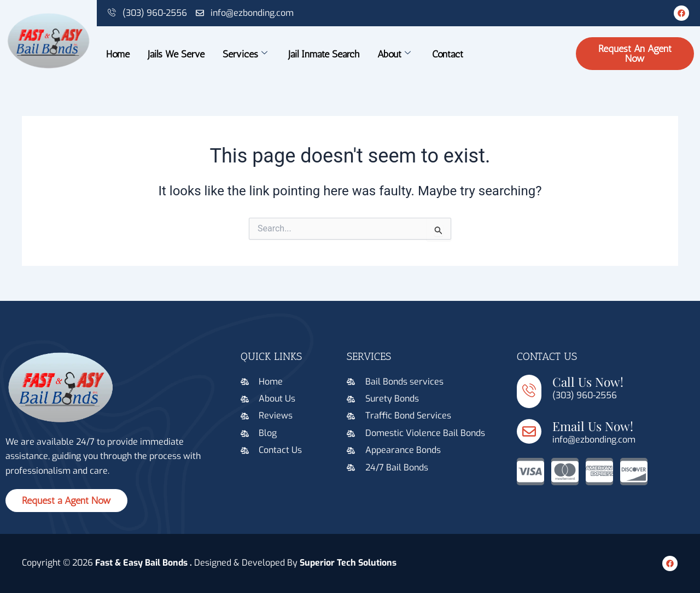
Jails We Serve (176, 54)
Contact (448, 54)
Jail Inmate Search (324, 54)
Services (244, 54)
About (394, 54)
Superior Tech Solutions (348, 563)
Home (117, 54)
